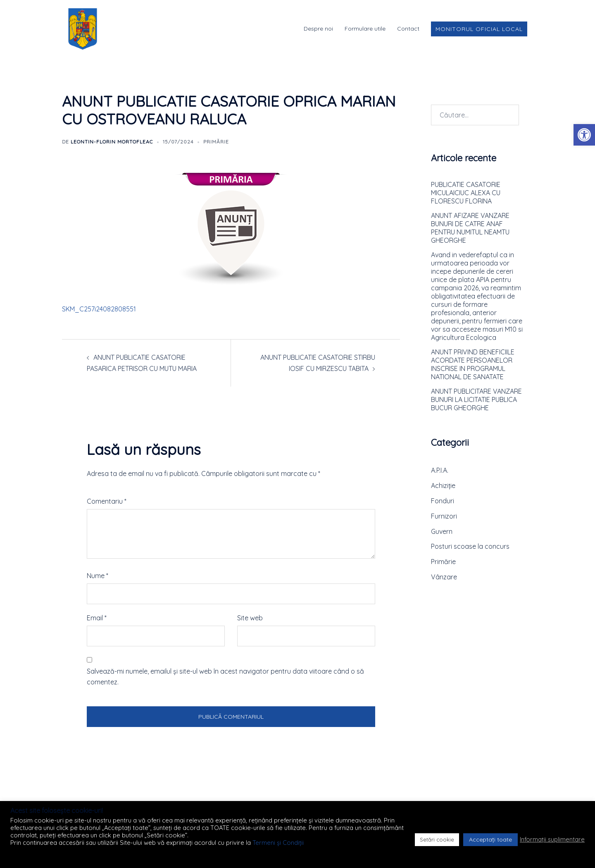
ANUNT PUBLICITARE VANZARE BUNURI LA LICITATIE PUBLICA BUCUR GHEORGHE (476, 399)
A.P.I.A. (440, 470)
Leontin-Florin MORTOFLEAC (112, 142)
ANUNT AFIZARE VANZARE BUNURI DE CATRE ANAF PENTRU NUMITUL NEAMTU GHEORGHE (470, 228)
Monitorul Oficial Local (479, 29)
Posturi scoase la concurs (470, 546)
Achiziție (443, 485)
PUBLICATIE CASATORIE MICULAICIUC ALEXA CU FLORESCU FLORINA (466, 193)
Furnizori (444, 516)
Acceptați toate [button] (490, 839)
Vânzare (444, 577)
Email (97, 618)
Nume (98, 576)
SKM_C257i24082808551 (99, 309)
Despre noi (318, 29)
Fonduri (443, 501)
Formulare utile (365, 29)
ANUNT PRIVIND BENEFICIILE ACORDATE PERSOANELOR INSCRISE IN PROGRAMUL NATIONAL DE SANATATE (473, 364)
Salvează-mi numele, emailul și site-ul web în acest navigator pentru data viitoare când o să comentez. (225, 677)
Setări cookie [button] (437, 839)
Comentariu (107, 501)
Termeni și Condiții (278, 843)
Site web (250, 618)
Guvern (442, 531)
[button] (584, 135)
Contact (408, 29)
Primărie (216, 142)
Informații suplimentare (552, 839)
